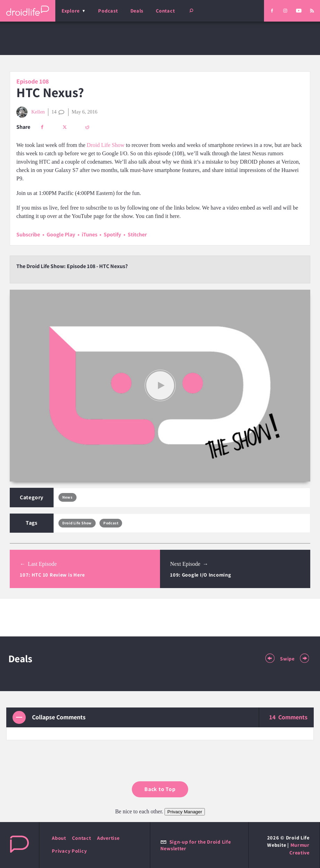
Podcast (108, 11)
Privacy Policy (69, 851)
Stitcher (137, 234)
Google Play (61, 234)
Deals (137, 11)
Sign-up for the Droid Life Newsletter (196, 845)
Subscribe (28, 234)
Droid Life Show (105, 145)
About (59, 838)
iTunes (90, 234)
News (67, 497)
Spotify (112, 234)
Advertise (108, 838)
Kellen (31, 112)
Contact (165, 11)
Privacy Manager (185, 812)
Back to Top (160, 789)
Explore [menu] (71, 11)
